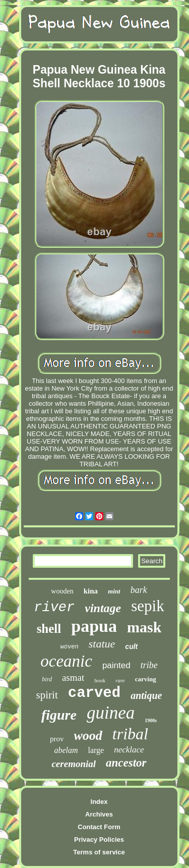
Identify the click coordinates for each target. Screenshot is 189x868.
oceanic (66, 661)
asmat (73, 677)
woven (70, 647)
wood (88, 736)
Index (99, 802)
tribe (149, 665)
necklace (129, 750)
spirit (47, 695)
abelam (66, 750)
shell (49, 629)
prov (57, 739)
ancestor (126, 763)
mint (114, 591)
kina (91, 591)
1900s (151, 720)
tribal (130, 734)
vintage (103, 608)
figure (59, 715)
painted (116, 665)
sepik (147, 606)
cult (131, 646)
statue (102, 644)
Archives (99, 814)
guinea (111, 713)
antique (146, 695)
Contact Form (99, 827)
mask (144, 627)
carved (94, 693)
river (54, 608)
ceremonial (74, 764)
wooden (62, 591)
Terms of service (99, 852)
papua (94, 626)
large (96, 750)
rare (120, 680)
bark (139, 590)
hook (100, 680)
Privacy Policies (99, 839)
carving (146, 679)
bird (47, 679)
